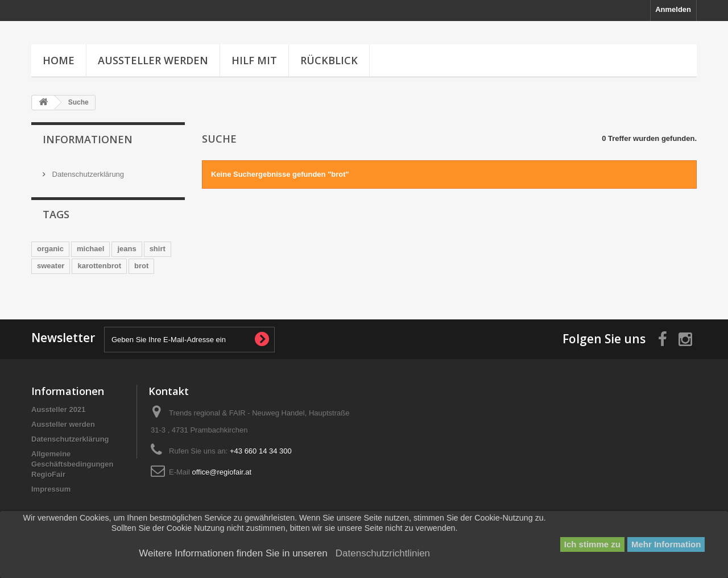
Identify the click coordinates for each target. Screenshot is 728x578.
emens (137, 281)
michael (90, 247)
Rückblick (329, 60)
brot (141, 264)
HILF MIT (254, 60)
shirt (158, 247)
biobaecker (92, 281)
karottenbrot (99, 264)
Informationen (88, 139)
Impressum (51, 506)
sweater (51, 264)
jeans (127, 247)
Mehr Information (666, 544)
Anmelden (673, 9)
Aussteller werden (153, 60)
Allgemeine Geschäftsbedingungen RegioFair (72, 481)
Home (59, 60)
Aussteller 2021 (58, 427)
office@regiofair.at (222, 489)
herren (48, 281)
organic (50, 247)
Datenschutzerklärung (87, 170)
